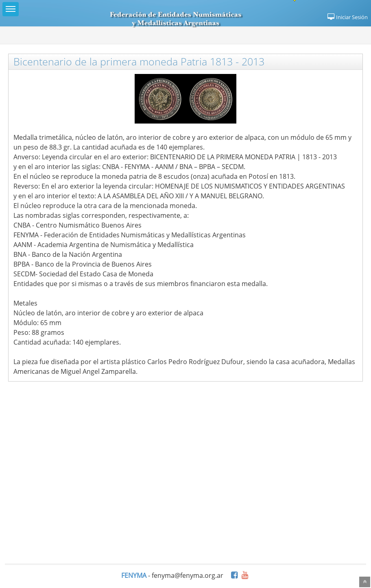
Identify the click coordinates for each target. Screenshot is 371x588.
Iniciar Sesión (347, 17)
